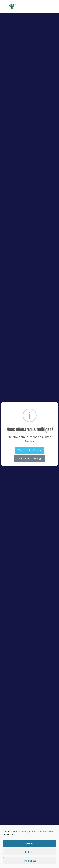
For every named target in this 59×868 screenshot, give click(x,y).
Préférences (30, 861)
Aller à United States (30, 450)
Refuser (29, 852)
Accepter (30, 843)
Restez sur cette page (30, 459)
